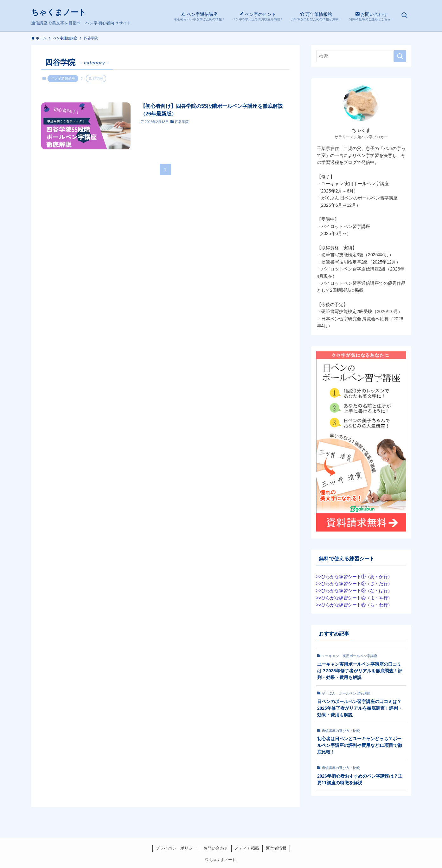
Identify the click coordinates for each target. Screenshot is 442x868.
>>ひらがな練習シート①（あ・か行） (354, 577)
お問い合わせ (216, 848)
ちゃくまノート (59, 12)
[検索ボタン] (404, 16)
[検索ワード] (361, 56)
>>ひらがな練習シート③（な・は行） (354, 591)
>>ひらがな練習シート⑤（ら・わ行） (354, 605)
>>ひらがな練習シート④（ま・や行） (354, 598)
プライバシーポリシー (176, 848)
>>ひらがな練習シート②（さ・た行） (354, 584)
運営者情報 (276, 848)
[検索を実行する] (400, 56)
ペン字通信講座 (63, 78)
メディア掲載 (247, 848)
